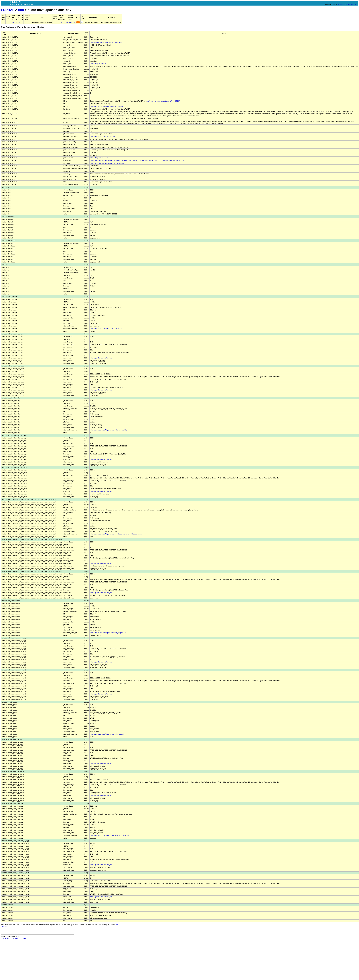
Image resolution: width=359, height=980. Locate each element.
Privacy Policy (15, 938)
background (71, 22)
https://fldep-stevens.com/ (99, 64)
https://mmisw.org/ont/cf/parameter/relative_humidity (108, 430)
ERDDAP (8, 10)
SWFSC (350, 4)
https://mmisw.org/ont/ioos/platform (102, 137)
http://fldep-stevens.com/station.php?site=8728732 (164, 101)
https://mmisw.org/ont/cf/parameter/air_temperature (108, 633)
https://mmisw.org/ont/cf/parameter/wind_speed (107, 734)
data (13, 22)
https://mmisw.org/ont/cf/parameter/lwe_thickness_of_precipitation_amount (116, 534)
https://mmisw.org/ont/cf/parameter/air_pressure (107, 329)
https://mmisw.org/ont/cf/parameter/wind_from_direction (110, 835)
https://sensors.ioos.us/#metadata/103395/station (107, 106)
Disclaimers (5, 938)
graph (18, 22)
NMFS (345, 4)
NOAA (340, 4)
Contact (25, 938)
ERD (355, 4)
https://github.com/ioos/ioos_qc (101, 358)
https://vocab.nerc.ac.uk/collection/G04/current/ (107, 42)
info (21, 10)
